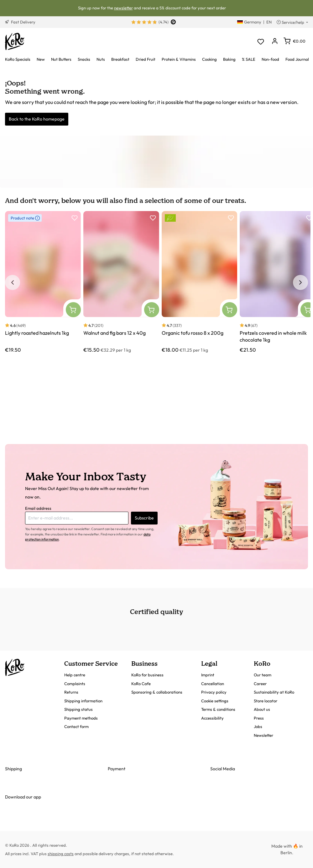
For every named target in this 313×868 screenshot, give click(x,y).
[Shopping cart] (295, 41)
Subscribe (144, 518)
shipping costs (61, 854)
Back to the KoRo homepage (37, 119)
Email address (38, 508)
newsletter (123, 8)
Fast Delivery (20, 22)
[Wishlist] (261, 41)
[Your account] (275, 41)
